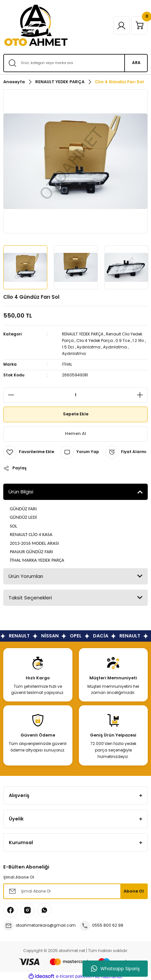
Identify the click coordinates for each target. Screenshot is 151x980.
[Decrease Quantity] (9, 395)
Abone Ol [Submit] (134, 891)
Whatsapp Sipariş (115, 969)
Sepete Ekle (76, 414)
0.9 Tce (123, 341)
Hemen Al (75, 433)
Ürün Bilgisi (21, 492)
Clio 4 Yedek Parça (95, 341)
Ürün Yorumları (26, 576)
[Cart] (140, 25)
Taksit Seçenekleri (30, 598)
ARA (136, 63)
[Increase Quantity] (142, 395)
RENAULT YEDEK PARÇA (83, 334)
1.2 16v (138, 341)
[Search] (75, 63)
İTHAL (67, 364)
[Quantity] (75, 395)
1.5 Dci (68, 347)
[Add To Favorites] (29, 452)
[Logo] (36, 25)
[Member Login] (121, 25)
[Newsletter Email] (75, 891)
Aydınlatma (89, 347)
